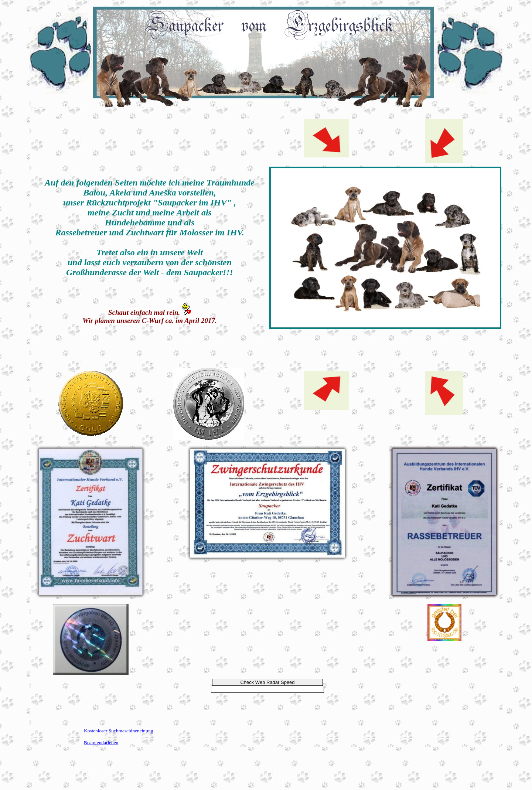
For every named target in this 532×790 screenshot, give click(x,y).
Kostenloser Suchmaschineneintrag (119, 731)
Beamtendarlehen (101, 743)
